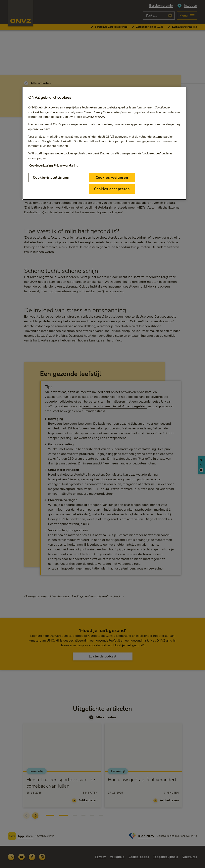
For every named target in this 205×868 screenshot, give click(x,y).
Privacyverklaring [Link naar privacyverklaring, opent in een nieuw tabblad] (66, 166)
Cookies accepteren (112, 189)
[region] (104, 143)
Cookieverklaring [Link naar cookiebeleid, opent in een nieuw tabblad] (41, 166)
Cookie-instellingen (51, 178)
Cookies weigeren (112, 178)
